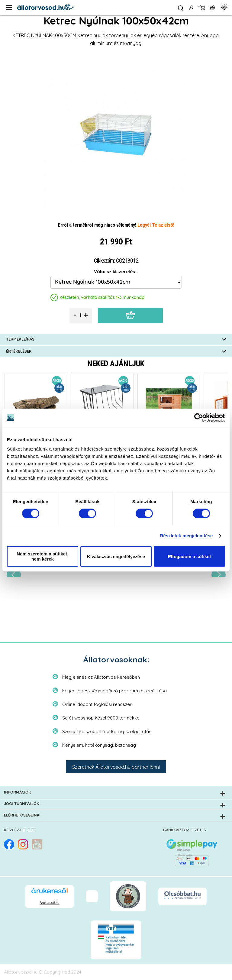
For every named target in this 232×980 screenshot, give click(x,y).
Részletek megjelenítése (187, 536)
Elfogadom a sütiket (190, 556)
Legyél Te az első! (156, 225)
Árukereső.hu (49, 903)
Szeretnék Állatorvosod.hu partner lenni (116, 767)
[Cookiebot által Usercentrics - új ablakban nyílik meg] (199, 418)
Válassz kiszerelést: (116, 272)
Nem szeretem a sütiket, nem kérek (42, 556)
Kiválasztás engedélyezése (116, 556)
